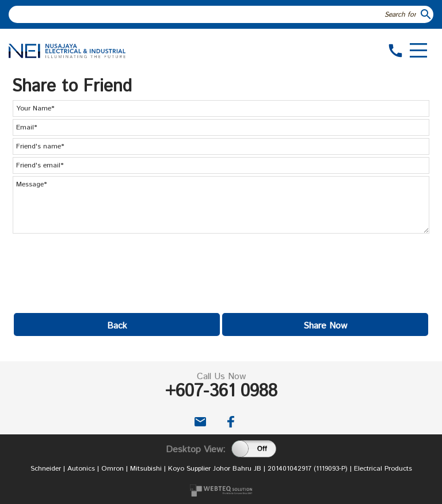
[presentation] (100, 270)
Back (117, 326)
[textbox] (214, 14)
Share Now (325, 326)
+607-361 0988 (221, 392)
